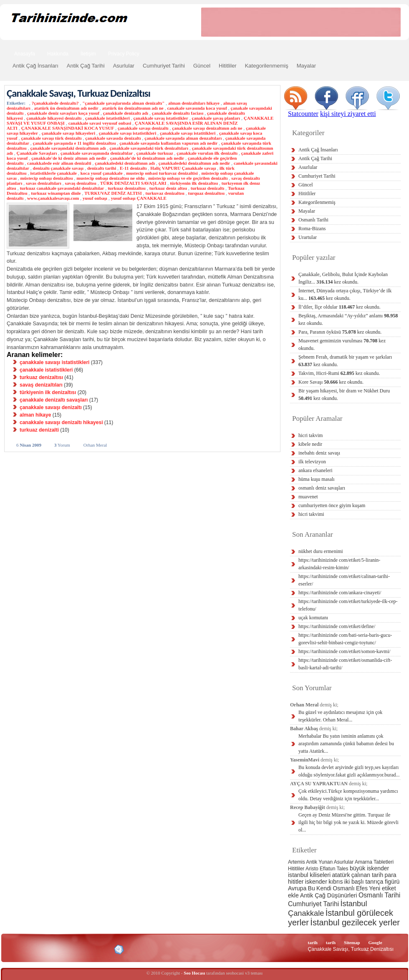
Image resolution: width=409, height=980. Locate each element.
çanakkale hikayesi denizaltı (54, 118)
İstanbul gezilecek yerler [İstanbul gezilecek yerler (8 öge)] (355, 922)
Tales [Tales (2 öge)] (343, 869)
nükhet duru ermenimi (321, 551)
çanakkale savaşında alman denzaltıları (183, 138)
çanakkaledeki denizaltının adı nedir (194, 163)
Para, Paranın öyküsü (340, 332)
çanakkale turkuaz (155, 153)
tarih (313, 942)
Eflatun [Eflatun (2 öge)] (327, 869)
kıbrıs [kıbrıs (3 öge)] (336, 882)
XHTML (50, 949)
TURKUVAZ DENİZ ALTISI (113, 193)
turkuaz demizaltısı (127, 188)
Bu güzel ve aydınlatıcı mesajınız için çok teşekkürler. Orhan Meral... (340, 716)
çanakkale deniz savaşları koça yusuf (63, 113)
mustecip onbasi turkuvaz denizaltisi (162, 173)
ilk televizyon (312, 462)
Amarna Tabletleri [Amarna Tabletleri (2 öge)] (374, 862)
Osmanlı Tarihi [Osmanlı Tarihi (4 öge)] (379, 895)
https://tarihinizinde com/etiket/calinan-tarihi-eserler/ (344, 580)
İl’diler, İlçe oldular (340, 307)
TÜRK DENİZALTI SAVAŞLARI (133, 183)
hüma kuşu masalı (317, 479)
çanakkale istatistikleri (107, 118)
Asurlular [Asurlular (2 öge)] (344, 862)
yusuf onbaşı (95, 198)
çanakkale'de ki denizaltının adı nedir (147, 158)
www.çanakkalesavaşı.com (53, 198)
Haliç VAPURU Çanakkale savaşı (183, 168)
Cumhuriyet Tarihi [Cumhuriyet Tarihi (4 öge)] (313, 904)
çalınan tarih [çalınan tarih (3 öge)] (367, 875)
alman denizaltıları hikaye (194, 103)
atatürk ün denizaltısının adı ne (133, 108)
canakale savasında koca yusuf (197, 108)
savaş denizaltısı (80, 183)
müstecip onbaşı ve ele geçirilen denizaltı (188, 178)
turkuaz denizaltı (207, 188)
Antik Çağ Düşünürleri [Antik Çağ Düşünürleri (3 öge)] (328, 895)
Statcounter (303, 114)
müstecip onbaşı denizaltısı (47, 178)
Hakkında (58, 54)
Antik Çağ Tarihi (86, 66)
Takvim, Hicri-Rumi (339, 373)
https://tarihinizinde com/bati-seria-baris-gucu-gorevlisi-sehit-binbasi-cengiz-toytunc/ (345, 639)
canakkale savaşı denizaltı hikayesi (61, 422)
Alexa (28, 950)
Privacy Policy (124, 54)
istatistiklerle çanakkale (53, 173)
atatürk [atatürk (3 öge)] (341, 875)
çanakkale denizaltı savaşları (54, 400)
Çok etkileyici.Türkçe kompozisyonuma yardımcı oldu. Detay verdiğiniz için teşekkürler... (348, 795)
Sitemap (352, 942)
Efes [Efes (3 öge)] (362, 888)
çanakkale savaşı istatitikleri (188, 133)
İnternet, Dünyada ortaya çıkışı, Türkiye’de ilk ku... (345, 294)
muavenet (308, 497)
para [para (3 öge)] (391, 875)
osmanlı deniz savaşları (322, 488)
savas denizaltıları (44, 183)
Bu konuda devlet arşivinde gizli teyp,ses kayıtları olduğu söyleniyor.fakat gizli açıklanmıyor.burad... (349, 771)
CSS (79, 949)
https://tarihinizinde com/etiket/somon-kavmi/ (344, 651)
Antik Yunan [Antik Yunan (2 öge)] (319, 862)
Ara (392, 53)
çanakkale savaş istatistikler (160, 118)
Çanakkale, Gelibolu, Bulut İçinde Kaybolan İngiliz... (343, 278)
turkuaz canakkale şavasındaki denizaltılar (62, 188)
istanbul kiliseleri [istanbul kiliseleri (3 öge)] (309, 875)
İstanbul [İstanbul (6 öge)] (353, 903)
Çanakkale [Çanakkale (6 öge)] (306, 913)
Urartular (308, 237)
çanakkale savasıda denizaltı (113, 138)
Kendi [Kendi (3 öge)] (324, 888)
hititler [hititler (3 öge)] (296, 882)
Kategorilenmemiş (267, 66)
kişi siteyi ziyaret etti (348, 114)
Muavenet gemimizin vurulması (342, 344)
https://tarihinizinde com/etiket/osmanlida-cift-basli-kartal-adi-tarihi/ (345, 664)
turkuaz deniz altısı (168, 188)
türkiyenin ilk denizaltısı (194, 183)
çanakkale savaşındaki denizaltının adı (68, 148)
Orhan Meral (95, 445)
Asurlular (124, 66)
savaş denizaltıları (41, 385)
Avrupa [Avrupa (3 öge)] (297, 888)
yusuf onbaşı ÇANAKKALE (139, 198)
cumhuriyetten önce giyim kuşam (332, 505)
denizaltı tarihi (102, 168)
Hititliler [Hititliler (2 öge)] (296, 869)
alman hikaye (35, 415)
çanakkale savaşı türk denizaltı (51, 138)
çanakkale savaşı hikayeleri (68, 133)
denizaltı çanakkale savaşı (58, 168)
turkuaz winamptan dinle (56, 193)
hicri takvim (311, 435)
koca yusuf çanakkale (102, 173)
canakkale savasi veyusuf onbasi (100, 123)
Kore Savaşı (331, 382)
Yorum (62, 445)
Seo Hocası (194, 973)
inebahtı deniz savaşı (319, 453)
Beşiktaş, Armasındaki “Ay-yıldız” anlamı (348, 319)
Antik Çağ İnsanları (35, 66)
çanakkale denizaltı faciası (178, 113)
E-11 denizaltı (133, 168)
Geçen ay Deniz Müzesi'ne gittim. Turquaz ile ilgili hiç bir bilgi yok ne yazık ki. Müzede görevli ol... (348, 822)
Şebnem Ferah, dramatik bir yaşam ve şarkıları (345, 361)
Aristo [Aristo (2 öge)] (312, 869)
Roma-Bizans (312, 229)
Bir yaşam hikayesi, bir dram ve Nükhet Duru (344, 395)
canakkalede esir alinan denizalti (59, 163)
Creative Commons (15, 949)
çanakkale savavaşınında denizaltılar (97, 153)
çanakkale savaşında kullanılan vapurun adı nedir (168, 143)
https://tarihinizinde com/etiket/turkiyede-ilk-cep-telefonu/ (348, 605)
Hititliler (228, 66)
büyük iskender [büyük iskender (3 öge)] (369, 868)
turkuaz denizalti (39, 430)
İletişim (88, 54)
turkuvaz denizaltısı (165, 193)
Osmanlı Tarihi (313, 220)
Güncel (202, 66)
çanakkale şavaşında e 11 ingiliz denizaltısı (74, 143)
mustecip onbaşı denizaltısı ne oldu (110, 178)
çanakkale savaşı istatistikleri (128, 133)
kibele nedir (310, 444)
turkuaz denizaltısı (41, 377)
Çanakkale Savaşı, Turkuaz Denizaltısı (78, 93)
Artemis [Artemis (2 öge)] (297, 862)
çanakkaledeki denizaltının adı (125, 163)
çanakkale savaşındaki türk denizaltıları (149, 148)
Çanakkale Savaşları (37, 153)
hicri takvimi (311, 514)
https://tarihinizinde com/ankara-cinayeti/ (340, 593)
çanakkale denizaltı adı (126, 113)
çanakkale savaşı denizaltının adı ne (207, 128)
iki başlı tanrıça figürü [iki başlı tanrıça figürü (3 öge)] (372, 882)
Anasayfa (25, 54)
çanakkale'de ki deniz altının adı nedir (69, 158)
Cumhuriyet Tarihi (164, 66)
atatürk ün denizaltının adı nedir (66, 108)
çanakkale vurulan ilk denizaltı (207, 153)
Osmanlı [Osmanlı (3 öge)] (343, 888)
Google (375, 942)
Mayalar (306, 66)
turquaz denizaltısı (206, 193)
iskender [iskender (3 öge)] (316, 882)
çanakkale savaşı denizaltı (143, 128)
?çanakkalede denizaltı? (55, 103)
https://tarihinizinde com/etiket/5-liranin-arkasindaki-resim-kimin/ (339, 564)
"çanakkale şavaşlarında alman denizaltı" (123, 103)
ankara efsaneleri (316, 470)
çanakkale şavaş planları (216, 118)
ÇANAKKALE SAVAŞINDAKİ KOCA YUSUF (68, 128)
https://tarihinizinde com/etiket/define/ (337, 626)
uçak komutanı (313, 618)
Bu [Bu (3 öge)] (312, 888)
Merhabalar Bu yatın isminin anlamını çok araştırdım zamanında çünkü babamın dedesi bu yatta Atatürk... (346, 744)
